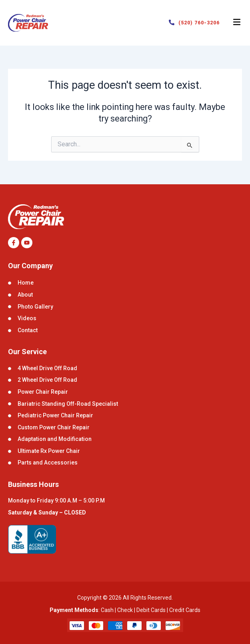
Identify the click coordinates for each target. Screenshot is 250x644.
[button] (237, 23)
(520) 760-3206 (199, 23)
